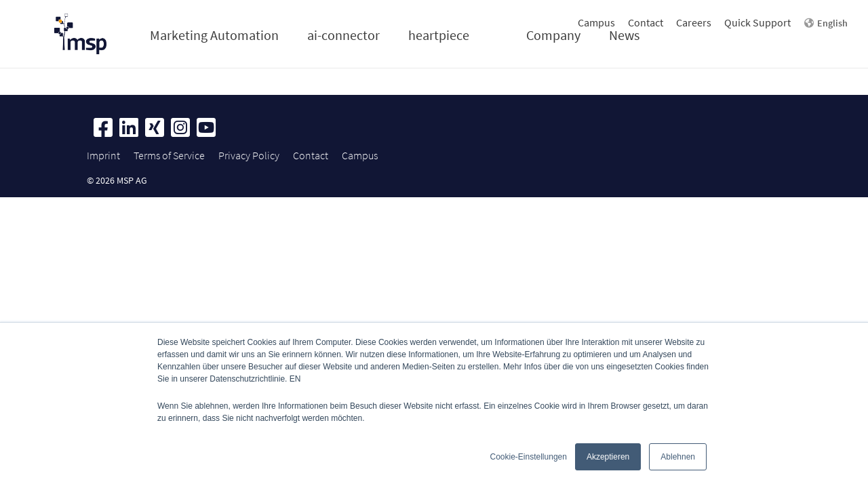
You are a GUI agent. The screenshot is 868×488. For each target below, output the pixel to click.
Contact (646, 22)
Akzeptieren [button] (608, 457)
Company (553, 35)
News (624, 35)
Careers (694, 22)
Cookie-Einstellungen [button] (529, 457)
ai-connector (343, 35)
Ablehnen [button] (678, 457)
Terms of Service (169, 155)
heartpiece (439, 35)
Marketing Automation (214, 35)
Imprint (103, 155)
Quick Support (757, 22)
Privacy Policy (249, 155)
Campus (596, 22)
